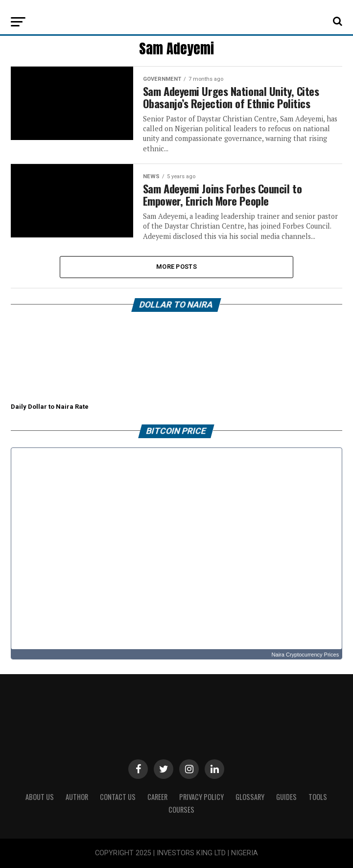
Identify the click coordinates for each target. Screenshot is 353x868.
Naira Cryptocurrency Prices (306, 655)
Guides (286, 797)
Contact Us (118, 797)
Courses (181, 809)
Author (77, 797)
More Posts (176, 267)
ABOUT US (40, 797)
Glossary (250, 797)
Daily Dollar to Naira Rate (50, 407)
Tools (318, 797)
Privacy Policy (201, 797)
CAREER (157, 797)
